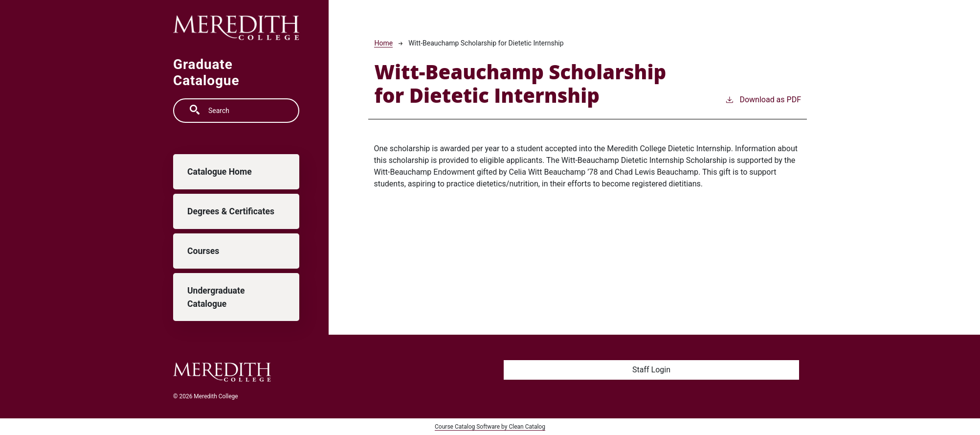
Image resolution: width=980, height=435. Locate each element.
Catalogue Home (220, 172)
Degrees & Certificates (231, 211)
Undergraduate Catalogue (216, 297)
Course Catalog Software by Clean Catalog (490, 427)
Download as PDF (763, 99)
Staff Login (651, 370)
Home (383, 43)
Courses (203, 251)
